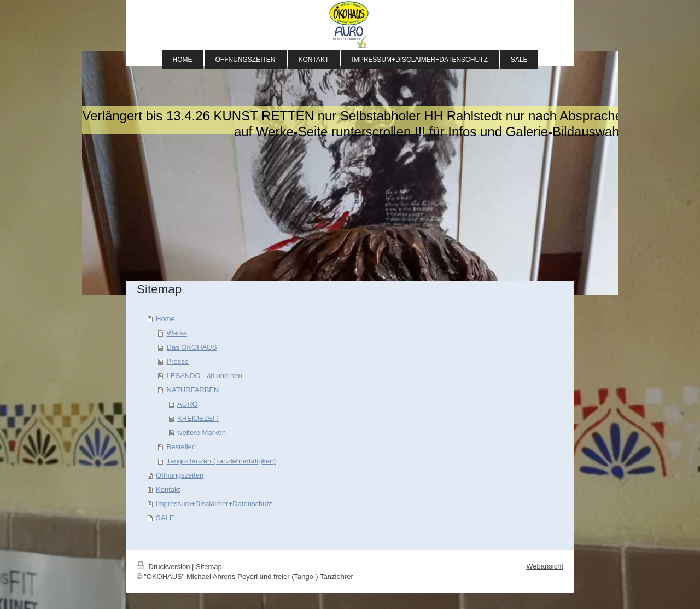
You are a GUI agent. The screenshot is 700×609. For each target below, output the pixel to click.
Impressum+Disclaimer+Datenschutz (214, 504)
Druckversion (164, 567)
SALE (165, 518)
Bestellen (181, 447)
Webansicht (545, 566)
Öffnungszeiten (180, 475)
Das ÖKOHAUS (192, 347)
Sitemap (209, 567)
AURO (188, 404)
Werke (177, 333)
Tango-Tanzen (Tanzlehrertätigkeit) (221, 461)
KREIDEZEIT (198, 418)
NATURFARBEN (193, 390)
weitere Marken (202, 433)
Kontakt (168, 489)
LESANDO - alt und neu (205, 376)
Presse (178, 361)
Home (165, 319)
